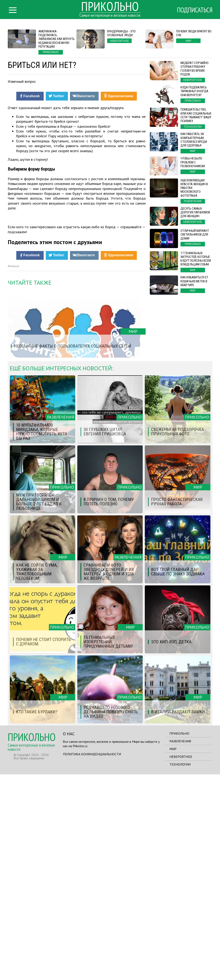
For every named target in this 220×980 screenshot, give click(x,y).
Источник (13, 472)
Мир (173, 955)
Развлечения (180, 947)
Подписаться (195, 10)
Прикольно (179, 939)
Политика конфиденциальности (92, 960)
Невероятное (181, 962)
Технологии (180, 970)
